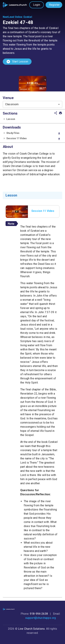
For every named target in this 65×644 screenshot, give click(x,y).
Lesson (11, 119)
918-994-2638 (39, 614)
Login (37, 5)
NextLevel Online (12, 17)
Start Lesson (17, 62)
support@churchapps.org (40, 618)
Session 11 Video (33, 139)
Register (54, 5)
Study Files (33, 133)
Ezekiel (28, 17)
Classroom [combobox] (12, 104)
